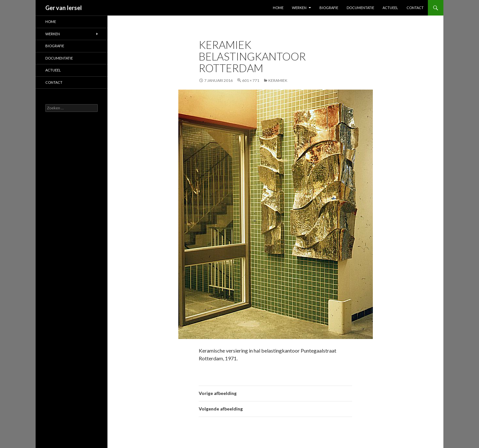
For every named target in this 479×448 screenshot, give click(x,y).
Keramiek (278, 80)
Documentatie (360, 8)
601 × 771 (251, 80)
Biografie (329, 8)
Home (278, 8)
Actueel (390, 8)
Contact (415, 8)
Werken (299, 8)
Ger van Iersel (64, 8)
